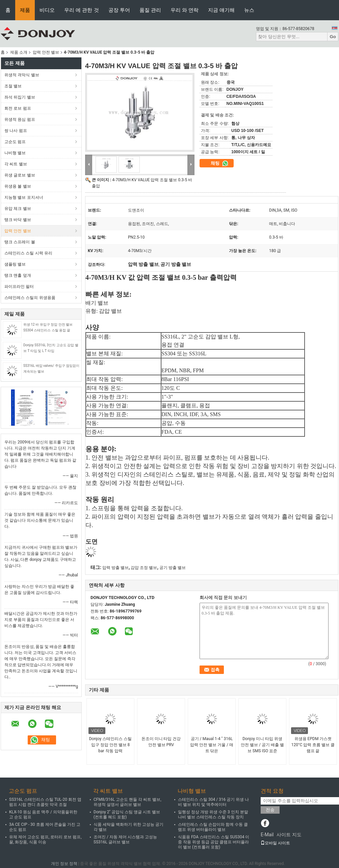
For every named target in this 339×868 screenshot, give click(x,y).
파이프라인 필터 (19, 287)
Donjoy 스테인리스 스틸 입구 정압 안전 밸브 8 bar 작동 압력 (111, 745)
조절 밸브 (13, 86)
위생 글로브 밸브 (20, 175)
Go (333, 37)
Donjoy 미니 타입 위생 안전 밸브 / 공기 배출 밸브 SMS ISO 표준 (262, 745)
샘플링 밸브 (15, 264)
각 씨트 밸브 (16, 164)
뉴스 (249, 10)
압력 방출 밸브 (115, 568)
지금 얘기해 (221, 10)
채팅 (220, 163)
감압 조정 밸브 (144, 568)
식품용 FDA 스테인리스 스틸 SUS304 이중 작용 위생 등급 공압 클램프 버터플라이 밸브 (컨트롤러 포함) (214, 842)
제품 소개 (19, 52)
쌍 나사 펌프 (16, 131)
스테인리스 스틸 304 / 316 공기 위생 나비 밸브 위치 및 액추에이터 (213, 802)
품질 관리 (150, 10)
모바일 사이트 (275, 843)
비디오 (47, 10)
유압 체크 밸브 (18, 209)
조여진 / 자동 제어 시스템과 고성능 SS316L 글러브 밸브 (125, 839)
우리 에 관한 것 (82, 10)
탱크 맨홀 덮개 (18, 275)
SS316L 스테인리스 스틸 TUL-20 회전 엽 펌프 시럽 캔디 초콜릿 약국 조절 (45, 802)
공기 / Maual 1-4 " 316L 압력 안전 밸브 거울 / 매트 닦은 (212, 745)
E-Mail (267, 835)
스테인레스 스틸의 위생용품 (30, 298)
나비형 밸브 (15, 153)
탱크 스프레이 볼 (20, 242)
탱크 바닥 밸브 (18, 220)
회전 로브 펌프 (18, 108)
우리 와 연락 (185, 10)
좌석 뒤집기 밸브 (20, 97)
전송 (270, 810)
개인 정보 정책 (64, 864)
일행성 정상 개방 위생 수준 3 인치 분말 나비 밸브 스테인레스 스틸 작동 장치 (213, 815)
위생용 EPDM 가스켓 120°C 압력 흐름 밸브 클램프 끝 (313, 745)
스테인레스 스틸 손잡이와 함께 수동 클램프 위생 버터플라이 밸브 (213, 827)
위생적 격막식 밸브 (22, 75)
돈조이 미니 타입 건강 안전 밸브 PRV (161, 742)
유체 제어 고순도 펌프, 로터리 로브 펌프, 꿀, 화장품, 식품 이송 (45, 839)
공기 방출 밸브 (173, 568)
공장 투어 (119, 10)
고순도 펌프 (15, 142)
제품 (25, 10)
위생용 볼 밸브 (18, 186)
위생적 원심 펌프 (20, 119)
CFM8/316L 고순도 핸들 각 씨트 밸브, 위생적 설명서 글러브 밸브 (127, 802)
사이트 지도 (289, 835)
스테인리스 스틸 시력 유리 (28, 253)
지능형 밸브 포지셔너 (24, 197)
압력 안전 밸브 (46, 52)
